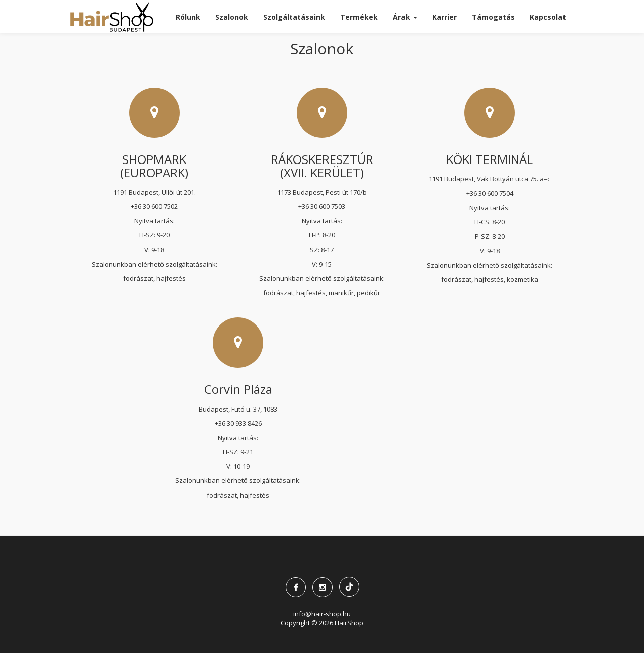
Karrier (445, 17)
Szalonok (232, 17)
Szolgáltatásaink (294, 17)
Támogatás (493, 17)
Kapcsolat (548, 17)
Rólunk (188, 17)
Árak (405, 17)
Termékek (359, 17)
